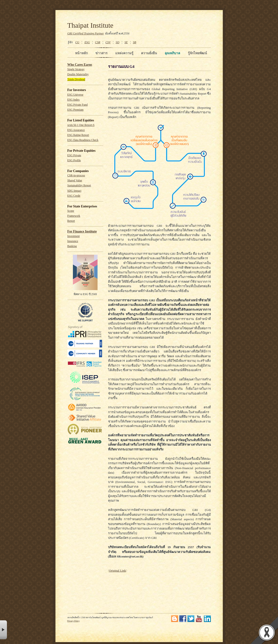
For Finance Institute (82, 231)
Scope (71, 211)
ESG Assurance (76, 130)
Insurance (73, 241)
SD (117, 42)
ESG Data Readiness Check (83, 140)
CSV (108, 42)
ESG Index (74, 100)
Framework (74, 216)
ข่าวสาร (101, 53)
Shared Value (75, 181)
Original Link (117, 571)
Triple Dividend (76, 79)
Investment (74, 236)
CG (77, 42)
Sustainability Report (79, 186)
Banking (72, 246)
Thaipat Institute (90, 25)
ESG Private (74, 155)
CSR (98, 42)
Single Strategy (76, 69)
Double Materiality (78, 74)
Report (71, 221)
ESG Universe (75, 95)
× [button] (3, 630)
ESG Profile (74, 160)
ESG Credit (74, 196)
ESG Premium (76, 110)
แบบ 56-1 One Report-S (81, 125)
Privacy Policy (74, 621)
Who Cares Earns (80, 65)
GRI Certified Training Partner (86, 33)
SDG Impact (74, 191)
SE (126, 42)
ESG (87, 42)
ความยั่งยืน (149, 53)
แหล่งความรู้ (124, 53)
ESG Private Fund (78, 105)
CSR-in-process (76, 176)
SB (135, 42)
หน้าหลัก (81, 53)
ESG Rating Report (78, 135)
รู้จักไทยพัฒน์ (197, 53)
